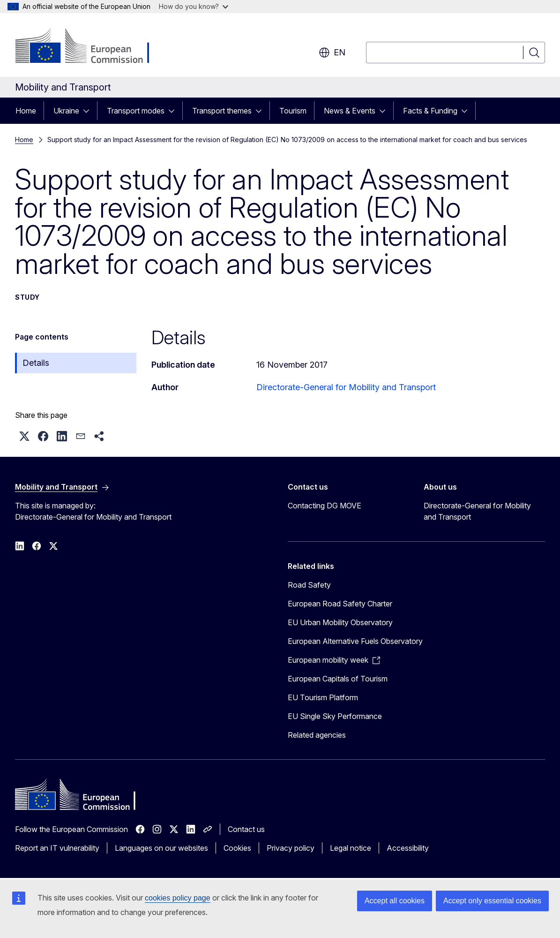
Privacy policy (291, 848)
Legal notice (351, 848)
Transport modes (136, 111)
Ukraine (66, 111)
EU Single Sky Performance (335, 716)
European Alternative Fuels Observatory (355, 641)
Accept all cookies (395, 901)
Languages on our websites (161, 848)
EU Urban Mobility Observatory (340, 622)
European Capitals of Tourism (338, 679)
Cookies (237, 848)
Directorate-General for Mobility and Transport (346, 387)
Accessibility (408, 848)
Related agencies (317, 735)
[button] (24, 436)
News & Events (350, 111)
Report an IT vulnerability (57, 848)
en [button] (332, 53)
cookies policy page (178, 898)
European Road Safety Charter (340, 604)
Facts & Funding (430, 111)
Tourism (293, 111)
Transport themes (222, 111)
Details (36, 363)
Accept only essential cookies (492, 901)
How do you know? (194, 6)
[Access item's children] (89, 111)
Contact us (246, 829)
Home (26, 111)
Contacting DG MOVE (325, 506)
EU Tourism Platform (323, 697)
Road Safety (309, 585)
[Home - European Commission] (91, 47)
